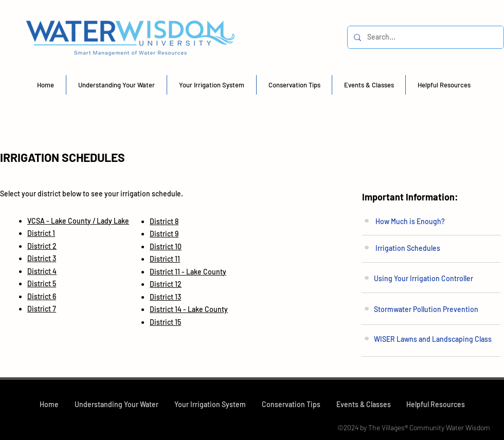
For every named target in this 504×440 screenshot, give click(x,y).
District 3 (42, 258)
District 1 (41, 233)
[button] (116, 85)
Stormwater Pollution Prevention (426, 309)
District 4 (42, 271)
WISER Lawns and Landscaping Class (433, 339)
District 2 (42, 246)
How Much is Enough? (410, 221)
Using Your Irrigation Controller (424, 278)
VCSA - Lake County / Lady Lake (78, 221)
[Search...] (425, 37)
